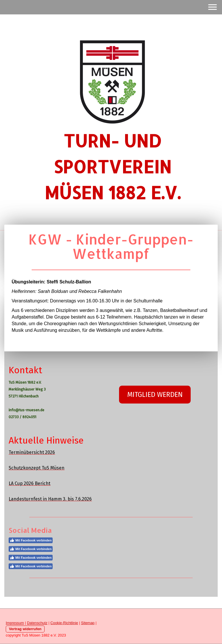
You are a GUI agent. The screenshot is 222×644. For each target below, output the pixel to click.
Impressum (15, 623)
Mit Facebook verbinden (31, 540)
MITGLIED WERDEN (155, 395)
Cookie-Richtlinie (64, 623)
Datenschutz (37, 623)
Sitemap (88, 623)
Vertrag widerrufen (25, 629)
